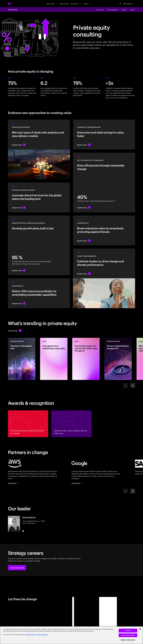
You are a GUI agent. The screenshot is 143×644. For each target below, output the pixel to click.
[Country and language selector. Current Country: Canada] (129, 4)
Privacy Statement (42, 635)
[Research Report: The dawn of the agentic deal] (22, 359)
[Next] (133, 386)
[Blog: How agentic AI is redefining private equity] (54, 359)
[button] (17, 568)
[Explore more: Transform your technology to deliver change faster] (104, 135)
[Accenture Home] (14, 4)
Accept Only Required (128, 635)
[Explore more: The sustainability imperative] (39, 293)
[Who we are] (76, 4)
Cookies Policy (30, 635)
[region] (71, 635)
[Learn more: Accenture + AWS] (14, 483)
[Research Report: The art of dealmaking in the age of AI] (118, 359)
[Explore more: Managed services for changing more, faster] (39, 197)
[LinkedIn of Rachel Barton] (23, 531)
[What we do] (52, 4)
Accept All (128, 631)
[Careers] (87, 4)
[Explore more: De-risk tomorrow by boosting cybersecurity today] (104, 230)
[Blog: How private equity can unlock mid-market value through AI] (86, 359)
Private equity (13, 10)
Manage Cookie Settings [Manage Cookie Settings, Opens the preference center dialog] (128, 640)
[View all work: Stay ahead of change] (15, 331)
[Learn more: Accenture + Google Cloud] (77, 483)
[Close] (140, 629)
